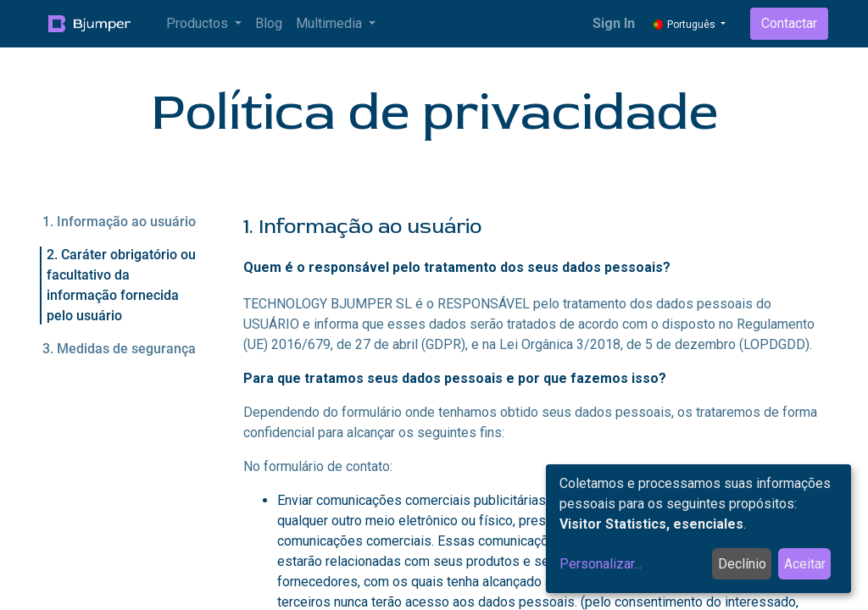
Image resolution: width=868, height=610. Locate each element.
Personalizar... (601, 564)
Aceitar (805, 564)
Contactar (789, 23)
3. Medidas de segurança (119, 349)
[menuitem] (269, 24)
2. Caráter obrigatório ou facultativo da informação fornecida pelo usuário (121, 285)
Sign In (614, 23)
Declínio (742, 564)
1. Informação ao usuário (119, 222)
